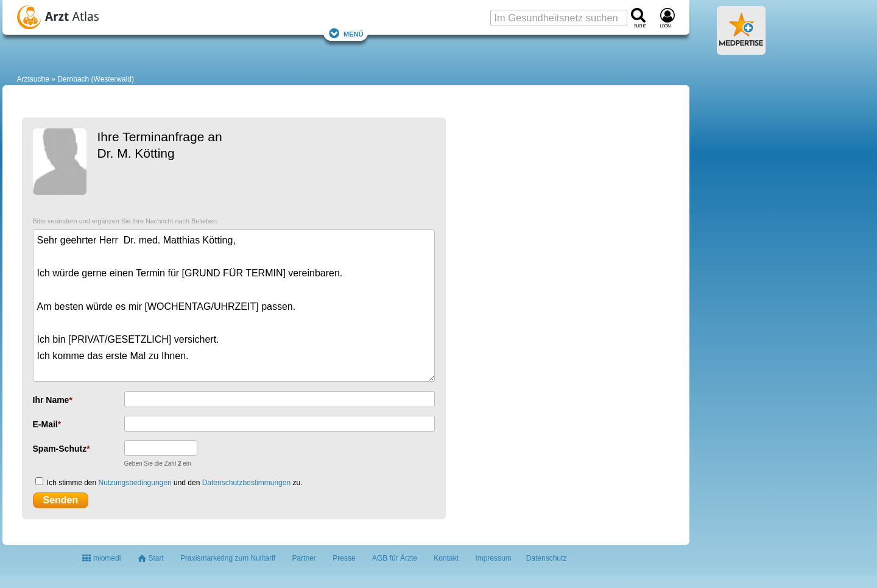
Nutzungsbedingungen (135, 483)
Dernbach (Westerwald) (96, 79)
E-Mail (45, 424)
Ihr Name (51, 400)
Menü (346, 33)
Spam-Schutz (60, 449)
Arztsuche (33, 79)
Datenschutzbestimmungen (246, 483)
